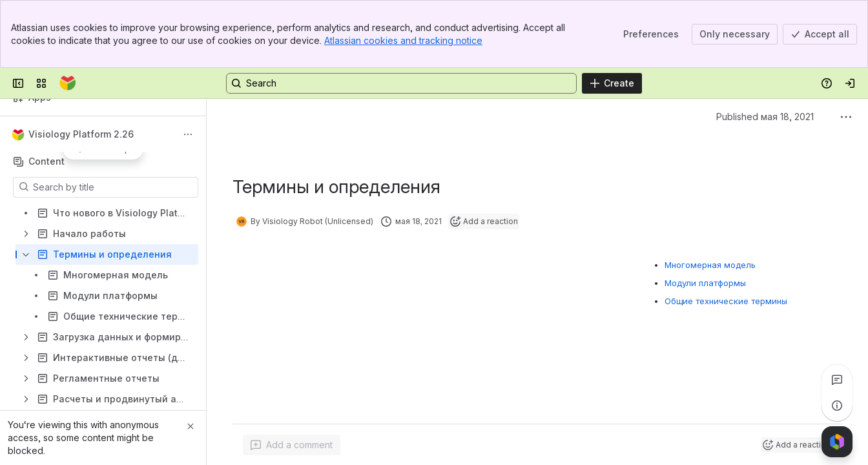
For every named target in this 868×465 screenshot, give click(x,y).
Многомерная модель (710, 265)
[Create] (612, 83)
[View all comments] (837, 380)
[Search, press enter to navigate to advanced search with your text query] (401, 83)
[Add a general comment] (292, 445)
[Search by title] (113, 187)
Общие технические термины (726, 301)
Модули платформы (705, 283)
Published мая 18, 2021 (765, 117)
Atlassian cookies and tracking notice (403, 40)
